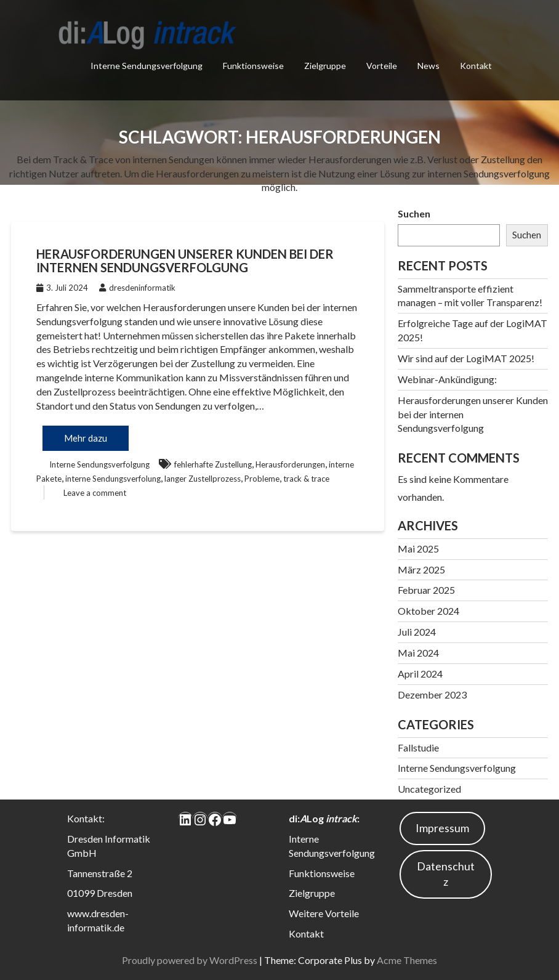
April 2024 (420, 674)
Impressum (442, 828)
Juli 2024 (417, 632)
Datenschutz (446, 874)
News (428, 66)
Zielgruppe (325, 66)
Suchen (414, 213)
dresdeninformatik (137, 288)
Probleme (262, 479)
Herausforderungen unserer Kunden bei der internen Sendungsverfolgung (185, 261)
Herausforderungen (290, 464)
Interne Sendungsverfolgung (147, 66)
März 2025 (421, 569)
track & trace (306, 479)
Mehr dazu (86, 438)
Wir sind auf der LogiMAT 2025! (466, 358)
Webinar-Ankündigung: (447, 379)
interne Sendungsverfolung (113, 479)
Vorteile (382, 66)
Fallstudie (418, 747)
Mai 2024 (418, 653)
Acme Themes (407, 960)
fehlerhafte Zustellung (213, 464)
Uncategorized (429, 789)
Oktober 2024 (428, 611)
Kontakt (476, 66)
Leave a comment (95, 493)
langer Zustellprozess (203, 479)
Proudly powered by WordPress (190, 960)
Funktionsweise (253, 66)
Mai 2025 (418, 549)
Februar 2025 (426, 590)
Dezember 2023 (432, 695)
